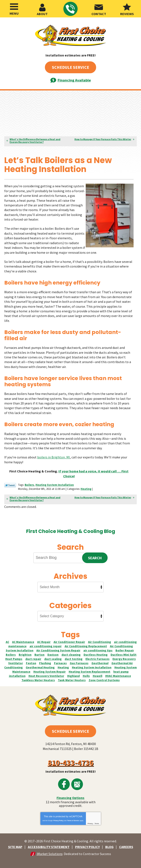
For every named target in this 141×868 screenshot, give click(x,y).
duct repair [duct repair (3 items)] (33, 658)
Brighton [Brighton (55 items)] (25, 654)
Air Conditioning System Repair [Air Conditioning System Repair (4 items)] (58, 650)
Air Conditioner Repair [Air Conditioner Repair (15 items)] (69, 641)
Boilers (29, 484)
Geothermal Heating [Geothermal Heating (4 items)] (40, 666)
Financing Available (74, 80)
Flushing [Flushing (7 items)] (45, 662)
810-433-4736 (70, 9)
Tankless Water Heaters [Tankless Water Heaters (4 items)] (38, 679)
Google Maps (77, 783)
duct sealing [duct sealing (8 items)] (53, 658)
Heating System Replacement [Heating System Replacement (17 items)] (90, 671)
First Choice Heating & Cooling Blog (71, 530)
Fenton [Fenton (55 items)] (31, 662)
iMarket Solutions (50, 853)
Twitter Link (10, 485)
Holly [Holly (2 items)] (86, 675)
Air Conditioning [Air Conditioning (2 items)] (100, 641)
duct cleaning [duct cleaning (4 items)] (71, 654)
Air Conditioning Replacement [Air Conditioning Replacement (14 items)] (86, 645)
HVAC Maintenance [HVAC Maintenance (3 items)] (118, 675)
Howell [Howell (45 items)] (98, 675)
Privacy (90, 822)
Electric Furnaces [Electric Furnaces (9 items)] (98, 658)
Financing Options (70, 797)
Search (95, 557)
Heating (86, 488)
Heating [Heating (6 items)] (63, 666)
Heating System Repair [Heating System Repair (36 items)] (50, 671)
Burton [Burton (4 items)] (39, 654)
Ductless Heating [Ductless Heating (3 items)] (96, 654)
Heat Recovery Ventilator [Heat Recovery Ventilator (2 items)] (46, 675)
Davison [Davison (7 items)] (53, 654)
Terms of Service (73, 819)
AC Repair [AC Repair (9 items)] (44, 641)
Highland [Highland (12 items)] (73, 675)
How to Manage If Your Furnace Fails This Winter (103, 139)
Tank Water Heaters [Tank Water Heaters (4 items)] (72, 679)
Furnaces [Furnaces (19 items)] (60, 662)
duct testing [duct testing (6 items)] (74, 658)
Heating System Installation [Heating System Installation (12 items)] (92, 666)
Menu (14, 13)
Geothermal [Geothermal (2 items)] (100, 662)
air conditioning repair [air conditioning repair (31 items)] (46, 645)
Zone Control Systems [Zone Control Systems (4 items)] (104, 679)
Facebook (64, 783)
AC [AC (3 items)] (7, 641)
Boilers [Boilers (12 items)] (11, 654)
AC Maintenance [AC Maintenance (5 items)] (23, 641)
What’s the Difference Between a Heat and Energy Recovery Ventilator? (35, 141)
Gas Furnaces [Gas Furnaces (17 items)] (79, 662)
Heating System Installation (55, 484)
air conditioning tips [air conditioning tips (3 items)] (98, 650)
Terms (97, 822)
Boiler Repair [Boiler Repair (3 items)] (125, 650)
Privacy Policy (58, 819)
